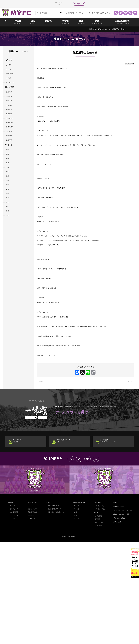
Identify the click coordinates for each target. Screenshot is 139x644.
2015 (9, 236)
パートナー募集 (79, 4)
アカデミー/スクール (78, 604)
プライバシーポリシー (119, 620)
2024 (9, 185)
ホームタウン (99, 624)
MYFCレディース (32, 604)
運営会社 (97, 621)
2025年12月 (12, 134)
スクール (76, 620)
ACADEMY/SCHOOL (122, 22)
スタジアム (49, 604)
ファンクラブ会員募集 (21, 538)
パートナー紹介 (99, 608)
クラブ (95, 615)
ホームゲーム (12, 77)
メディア (11, 83)
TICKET (33, 22)
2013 (9, 248)
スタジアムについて (53, 608)
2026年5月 (11, 105)
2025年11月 (12, 140)
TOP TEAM (17, 22)
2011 (9, 259)
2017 (9, 225)
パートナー (96, 604)
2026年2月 (11, 122)
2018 (9, 219)
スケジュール (14, 617)
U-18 (75, 614)
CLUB (81, 22)
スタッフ (76, 611)
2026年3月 (11, 117)
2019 (9, 214)
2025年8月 (11, 157)
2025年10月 (12, 145)
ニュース (11, 71)
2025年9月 (11, 151)
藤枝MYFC (92, 29)
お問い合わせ (105, 13)
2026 (9, 174)
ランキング (13, 620)
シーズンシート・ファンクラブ (87, 13)
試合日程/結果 (14, 614)
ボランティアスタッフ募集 (68, 538)
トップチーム (12, 88)
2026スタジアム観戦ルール (55, 614)
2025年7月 (11, 162)
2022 (9, 196)
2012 (9, 254)
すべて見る (11, 66)
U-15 (75, 617)
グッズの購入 (113, 538)
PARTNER (66, 22)
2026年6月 (11, 99)
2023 (9, 191)
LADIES (98, 22)
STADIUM (49, 22)
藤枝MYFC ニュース (104, 29)
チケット (115, 604)
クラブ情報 (70, 13)
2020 (9, 208)
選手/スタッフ (14, 611)
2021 (9, 202)
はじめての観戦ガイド (54, 611)
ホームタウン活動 (118, 608)
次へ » (129, 477)
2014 (9, 242)
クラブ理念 (98, 627)
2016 (9, 231)
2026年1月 (11, 128)
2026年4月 (11, 111)
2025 (9, 179)
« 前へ (41, 477)
